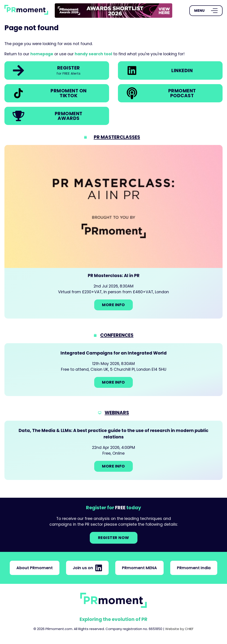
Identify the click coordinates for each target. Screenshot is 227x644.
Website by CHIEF (179, 629)
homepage (42, 54)
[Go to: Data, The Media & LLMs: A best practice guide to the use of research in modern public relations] (113, 450)
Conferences (117, 335)
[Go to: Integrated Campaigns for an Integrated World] (113, 370)
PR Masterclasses (117, 137)
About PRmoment (35, 568)
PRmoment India (194, 568)
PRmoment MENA (139, 568)
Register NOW (114, 538)
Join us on (87, 568)
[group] (113, 11)
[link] (113, 11)
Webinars (117, 413)
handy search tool (93, 54)
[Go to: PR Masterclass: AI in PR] (113, 232)
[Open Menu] (206, 11)
